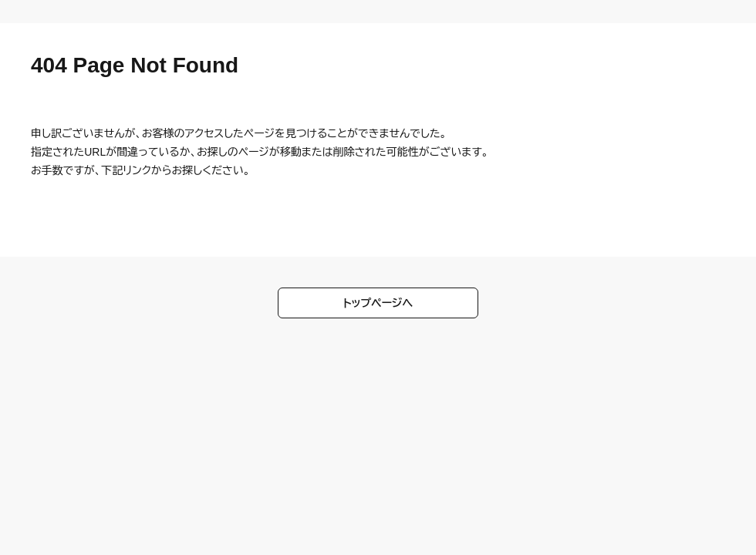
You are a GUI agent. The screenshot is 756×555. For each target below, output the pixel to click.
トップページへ (378, 303)
